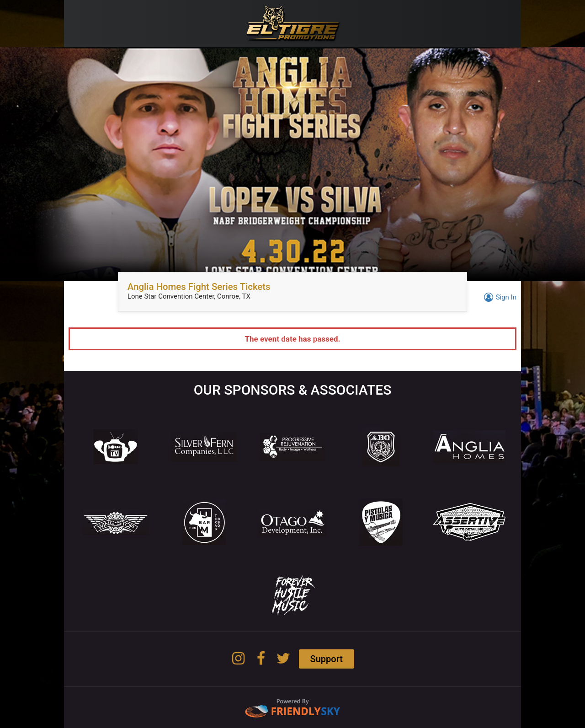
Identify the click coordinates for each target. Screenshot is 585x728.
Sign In (499, 297)
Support (327, 659)
